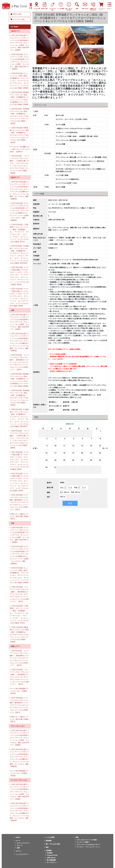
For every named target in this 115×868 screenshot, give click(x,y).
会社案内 (49, 853)
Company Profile (51, 855)
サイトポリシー (51, 862)
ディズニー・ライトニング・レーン (88, 847)
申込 (70, 503)
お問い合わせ (50, 858)
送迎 (18, 848)
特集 (76, 837)
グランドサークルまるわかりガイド (88, 845)
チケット (19, 845)
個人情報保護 (50, 860)
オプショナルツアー (23, 843)
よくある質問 (49, 837)
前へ (35, 448)
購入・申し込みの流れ (52, 844)
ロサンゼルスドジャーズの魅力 (86, 840)
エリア (17, 841)
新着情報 (48, 841)
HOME (17, 837)
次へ (105, 448)
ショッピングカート (22, 854)
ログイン (18, 851)
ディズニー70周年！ (83, 842)
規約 (46, 847)
